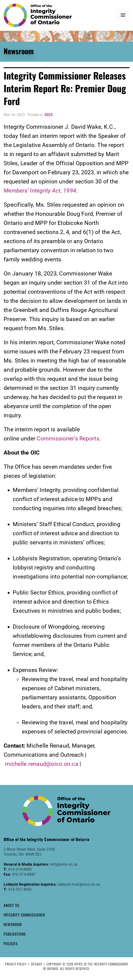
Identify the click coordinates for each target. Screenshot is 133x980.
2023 (48, 115)
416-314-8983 (20, 869)
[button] (123, 15)
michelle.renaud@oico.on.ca (42, 764)
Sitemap (37, 964)
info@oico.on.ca (64, 864)
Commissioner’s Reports (68, 439)
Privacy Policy (16, 964)
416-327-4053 (20, 889)
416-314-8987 (24, 874)
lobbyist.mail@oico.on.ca (79, 884)
